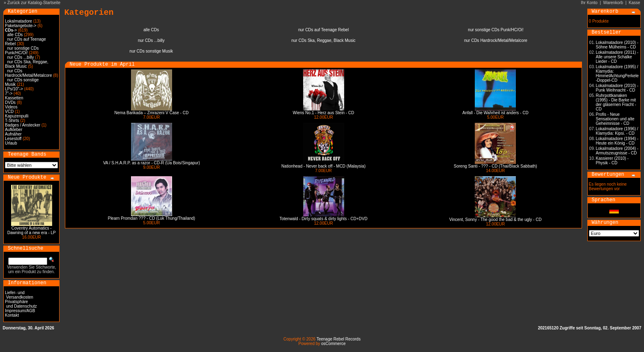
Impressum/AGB (20, 311)
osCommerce (333, 344)
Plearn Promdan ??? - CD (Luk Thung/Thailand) (151, 218)
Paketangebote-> (21, 26)
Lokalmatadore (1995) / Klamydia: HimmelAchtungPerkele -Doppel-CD (618, 74)
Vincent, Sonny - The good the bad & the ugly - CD (496, 220)
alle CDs (15, 35)
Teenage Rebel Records (339, 339)
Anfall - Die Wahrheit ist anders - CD (496, 113)
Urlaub (11, 143)
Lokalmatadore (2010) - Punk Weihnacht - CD (617, 88)
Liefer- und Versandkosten (19, 295)
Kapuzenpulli (17, 116)
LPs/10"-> (14, 89)
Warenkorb (613, 3)
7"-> (9, 93)
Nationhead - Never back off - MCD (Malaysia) (323, 166)
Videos (11, 107)
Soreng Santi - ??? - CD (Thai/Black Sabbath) (496, 166)
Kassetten (14, 98)
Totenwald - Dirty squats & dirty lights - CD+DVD (323, 219)
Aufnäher (13, 134)
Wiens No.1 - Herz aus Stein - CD (324, 113)
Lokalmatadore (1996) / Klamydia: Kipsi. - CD (617, 131)
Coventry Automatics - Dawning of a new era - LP (32, 230)
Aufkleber (14, 130)
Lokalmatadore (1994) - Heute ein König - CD (617, 141)
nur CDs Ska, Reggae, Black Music (27, 64)
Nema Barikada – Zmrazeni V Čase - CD (152, 113)
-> (11, 30)
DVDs (10, 102)
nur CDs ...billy (21, 57)
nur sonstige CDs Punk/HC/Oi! (22, 51)
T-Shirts (12, 121)
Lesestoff (13, 139)
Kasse (635, 3)
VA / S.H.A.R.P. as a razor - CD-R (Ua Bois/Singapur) (152, 163)
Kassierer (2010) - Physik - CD (612, 161)
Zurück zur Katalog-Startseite (34, 3)
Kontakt (12, 315)
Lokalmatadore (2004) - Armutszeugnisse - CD (617, 151)
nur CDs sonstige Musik (151, 51)
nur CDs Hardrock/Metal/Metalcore (28, 73)
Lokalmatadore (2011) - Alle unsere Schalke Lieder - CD (617, 57)
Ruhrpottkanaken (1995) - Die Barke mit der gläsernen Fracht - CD (616, 102)
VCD (9, 112)
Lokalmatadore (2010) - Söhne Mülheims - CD (617, 45)
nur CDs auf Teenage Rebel (323, 30)
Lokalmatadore (18, 21)
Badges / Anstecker (23, 125)
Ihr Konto (589, 3)
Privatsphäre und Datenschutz (21, 304)
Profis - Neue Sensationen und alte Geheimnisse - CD (615, 119)
